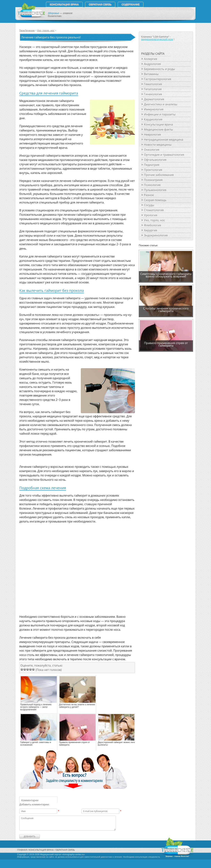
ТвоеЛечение (27, 30)
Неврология (152, 134)
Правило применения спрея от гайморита (74, 744)
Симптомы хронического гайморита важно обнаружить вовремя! (166, 275)
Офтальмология (155, 160)
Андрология (152, 64)
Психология (152, 185)
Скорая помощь (155, 200)
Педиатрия (152, 165)
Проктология (153, 170)
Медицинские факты (158, 129)
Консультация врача (64, 5)
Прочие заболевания (159, 175)
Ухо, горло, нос (46, 30)
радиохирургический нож (157, 39)
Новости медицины (158, 145)
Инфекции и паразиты (160, 114)
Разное (149, 195)
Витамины (151, 74)
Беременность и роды (159, 69)
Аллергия (150, 59)
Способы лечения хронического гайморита (166, 310)
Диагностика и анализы (161, 104)
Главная (22, 850)
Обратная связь (100, 5)
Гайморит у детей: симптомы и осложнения (36, 744)
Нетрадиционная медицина (164, 140)
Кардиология (153, 119)
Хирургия (150, 230)
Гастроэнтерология (157, 79)
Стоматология (154, 210)
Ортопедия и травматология (164, 155)
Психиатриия (153, 180)
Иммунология (154, 109)
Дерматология (154, 99)
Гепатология (153, 89)
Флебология (152, 225)
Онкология (152, 150)
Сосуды (149, 205)
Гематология (153, 84)
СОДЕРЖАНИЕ (131, 5)
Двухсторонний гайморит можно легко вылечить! (117, 744)
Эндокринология (156, 235)
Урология (151, 215)
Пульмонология (155, 190)
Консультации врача (158, 124)
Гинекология (153, 94)
